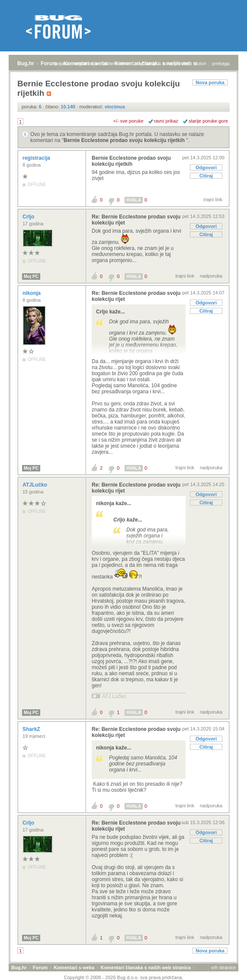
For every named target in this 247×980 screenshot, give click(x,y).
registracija (86, 63)
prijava (62, 63)
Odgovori (206, 168)
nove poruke (176, 63)
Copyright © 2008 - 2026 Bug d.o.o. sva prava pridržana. (124, 977)
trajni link (213, 199)
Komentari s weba (74, 967)
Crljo (29, 217)
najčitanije (146, 63)
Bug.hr (26, 63)
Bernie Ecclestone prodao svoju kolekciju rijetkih (125, 140)
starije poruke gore (208, 121)
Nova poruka (210, 82)
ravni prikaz (166, 121)
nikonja (32, 293)
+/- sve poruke (128, 121)
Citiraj (206, 176)
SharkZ (32, 729)
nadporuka (211, 276)
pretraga (221, 63)
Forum (49, 63)
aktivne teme (117, 63)
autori (201, 63)
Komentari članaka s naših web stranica (146, 967)
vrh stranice (223, 967)
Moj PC (31, 277)
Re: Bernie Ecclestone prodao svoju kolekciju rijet (136, 220)
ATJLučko (35, 485)
